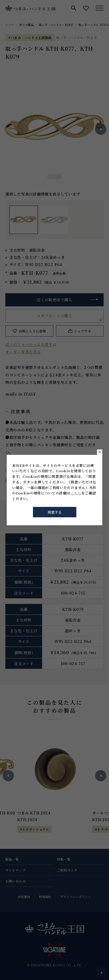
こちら (76, 493)
